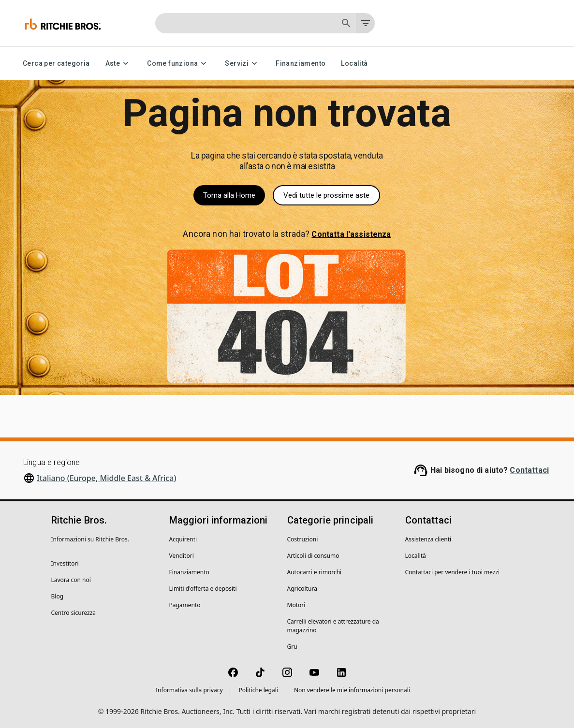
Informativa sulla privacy (189, 690)
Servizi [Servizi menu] (243, 64)
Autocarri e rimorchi (315, 572)
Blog (58, 596)
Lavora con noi (71, 580)
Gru (292, 647)
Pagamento (185, 605)
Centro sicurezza (74, 613)
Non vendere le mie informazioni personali (352, 690)
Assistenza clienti (428, 539)
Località (354, 64)
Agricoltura (302, 589)
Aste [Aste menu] (119, 64)
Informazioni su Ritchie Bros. (90, 539)
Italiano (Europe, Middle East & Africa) (106, 478)
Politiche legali (258, 690)
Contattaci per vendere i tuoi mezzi (453, 572)
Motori (296, 605)
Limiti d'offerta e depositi (203, 589)
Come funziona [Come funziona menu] (178, 64)
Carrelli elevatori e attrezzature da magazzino (333, 626)
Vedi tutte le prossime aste (326, 195)
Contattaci (529, 470)
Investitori (65, 563)
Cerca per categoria (56, 64)
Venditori (182, 556)
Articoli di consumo (313, 556)
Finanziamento (301, 64)
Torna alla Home (229, 195)
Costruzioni (303, 539)
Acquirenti (183, 539)
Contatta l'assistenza (351, 234)
